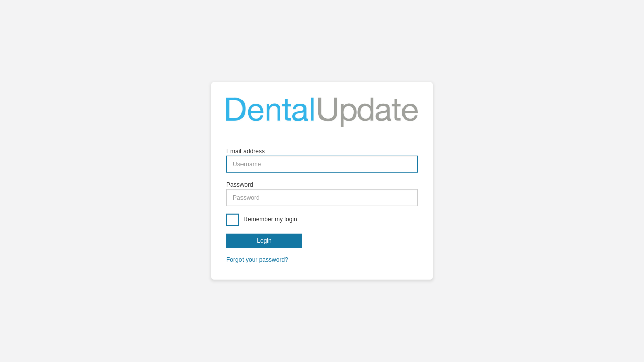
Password (240, 185)
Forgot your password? (257, 260)
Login (264, 241)
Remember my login (269, 220)
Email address (246, 151)
